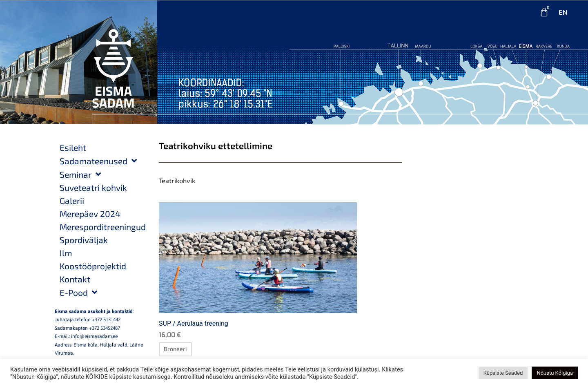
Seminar (80, 174)
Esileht (73, 147)
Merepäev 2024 (90, 214)
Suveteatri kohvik (93, 187)
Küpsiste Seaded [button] (503, 373)
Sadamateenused (98, 161)
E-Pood (78, 292)
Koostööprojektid (93, 266)
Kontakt (75, 279)
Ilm (66, 253)
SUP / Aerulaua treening (194, 323)
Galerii (72, 200)
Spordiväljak (84, 240)
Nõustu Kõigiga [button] (555, 373)
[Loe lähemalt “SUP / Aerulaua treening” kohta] (175, 349)
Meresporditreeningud (103, 227)
